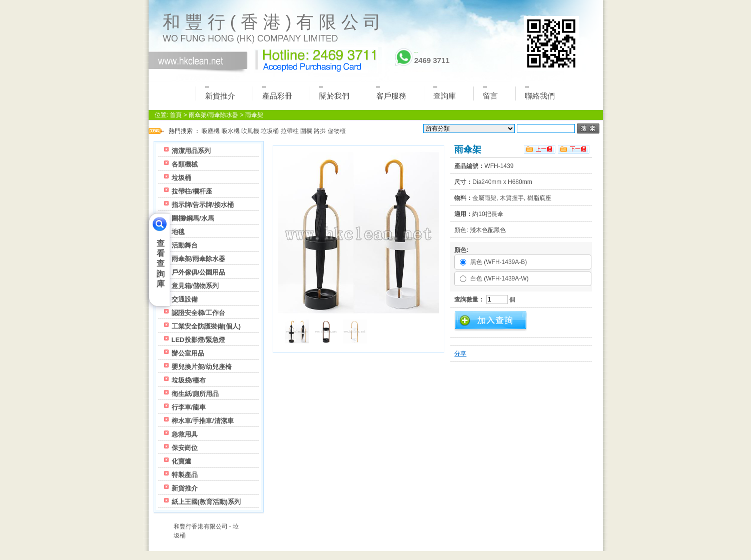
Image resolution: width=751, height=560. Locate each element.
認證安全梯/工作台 (199, 313)
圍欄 (306, 131)
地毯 (178, 232)
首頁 (176, 115)
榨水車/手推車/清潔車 (203, 421)
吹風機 (250, 131)
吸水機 (231, 131)
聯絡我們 (540, 93)
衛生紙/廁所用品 (195, 394)
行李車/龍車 (189, 407)
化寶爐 (181, 461)
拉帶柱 (290, 131)
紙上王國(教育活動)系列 (206, 502)
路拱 (320, 131)
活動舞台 (185, 245)
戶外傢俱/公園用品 (199, 272)
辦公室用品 (188, 353)
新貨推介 (220, 93)
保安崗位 (185, 448)
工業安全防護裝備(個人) (206, 326)
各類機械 (185, 164)
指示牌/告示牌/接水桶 (203, 205)
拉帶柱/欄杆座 (192, 191)
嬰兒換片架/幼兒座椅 (202, 367)
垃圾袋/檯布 (189, 380)
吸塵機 (211, 131)
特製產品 (185, 475)
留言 (490, 93)
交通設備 (185, 299)
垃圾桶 (270, 131)
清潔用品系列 (191, 151)
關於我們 (334, 93)
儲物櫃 (337, 131)
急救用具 (185, 434)
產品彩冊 (277, 93)
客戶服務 (391, 93)
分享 (460, 353)
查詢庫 (445, 93)
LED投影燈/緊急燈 (199, 340)
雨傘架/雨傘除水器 (213, 115)
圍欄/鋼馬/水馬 (193, 218)
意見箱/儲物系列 (195, 286)
